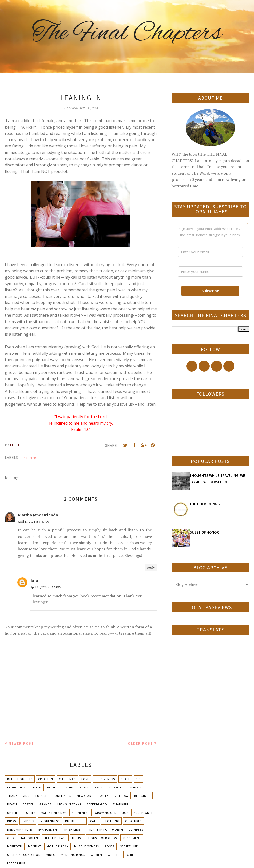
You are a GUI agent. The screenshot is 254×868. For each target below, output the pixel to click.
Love (85, 779)
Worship (115, 855)
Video (51, 855)
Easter (28, 804)
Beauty (102, 796)
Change (68, 787)
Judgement (132, 838)
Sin (138, 779)
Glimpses (136, 829)
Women (96, 855)
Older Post (141, 743)
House (77, 838)
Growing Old (106, 813)
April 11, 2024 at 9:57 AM (33, 522)
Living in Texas (69, 804)
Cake (94, 821)
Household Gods (103, 838)
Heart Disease (55, 838)
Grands (46, 804)
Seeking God (97, 804)
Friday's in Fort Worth (104, 829)
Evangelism (48, 829)
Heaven (115, 787)
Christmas (67, 779)
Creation (46, 779)
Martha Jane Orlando (38, 515)
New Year (84, 796)
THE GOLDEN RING (205, 504)
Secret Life (129, 846)
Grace (125, 779)
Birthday (121, 796)
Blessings (142, 796)
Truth (36, 787)
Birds (12, 821)
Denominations (20, 829)
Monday (34, 846)
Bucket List (75, 821)
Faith (99, 787)
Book (52, 787)
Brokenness (50, 821)
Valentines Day (54, 813)
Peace (84, 787)
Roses (110, 846)
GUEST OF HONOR (204, 532)
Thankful (121, 804)
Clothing (111, 821)
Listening (29, 458)
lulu (34, 580)
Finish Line (71, 829)
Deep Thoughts (20, 779)
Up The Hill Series (21, 813)
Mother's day (58, 846)
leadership (16, 863)
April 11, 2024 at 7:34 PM (46, 587)
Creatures (133, 821)
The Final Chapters (127, 33)
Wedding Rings (73, 855)
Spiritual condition (24, 855)
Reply (151, 567)
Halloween (29, 838)
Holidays (134, 787)
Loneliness (62, 796)
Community (16, 787)
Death (12, 804)
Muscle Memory (87, 846)
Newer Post (21, 743)
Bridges (28, 821)
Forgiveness (105, 779)
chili (131, 855)
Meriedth (15, 846)
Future (41, 796)
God (11, 838)
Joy (125, 813)
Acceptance (143, 813)
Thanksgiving (18, 796)
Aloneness (80, 813)
